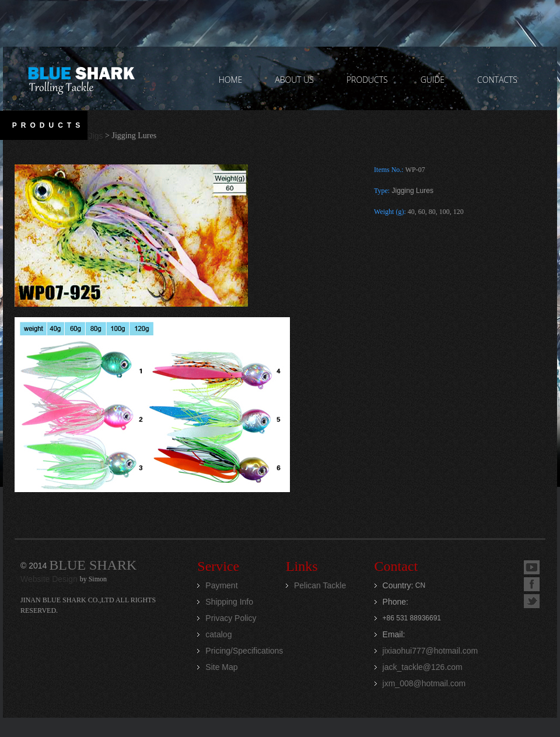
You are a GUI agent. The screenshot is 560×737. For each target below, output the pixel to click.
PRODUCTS (367, 80)
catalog (218, 634)
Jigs (96, 136)
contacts (497, 80)
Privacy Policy (231, 618)
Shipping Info (229, 602)
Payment (221, 585)
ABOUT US (294, 80)
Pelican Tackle (320, 585)
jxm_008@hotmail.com (424, 683)
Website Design (50, 579)
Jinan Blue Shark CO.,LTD (81, 79)
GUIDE (433, 80)
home (231, 80)
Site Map (221, 667)
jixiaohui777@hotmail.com (430, 651)
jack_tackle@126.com (423, 667)
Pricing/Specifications (244, 651)
